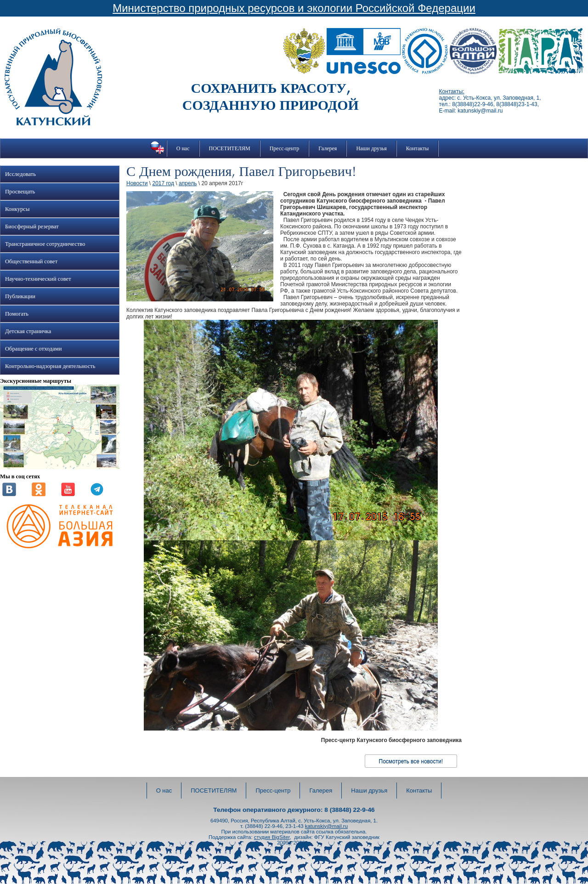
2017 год (163, 183)
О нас (183, 148)
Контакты (418, 148)
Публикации (20, 296)
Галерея (328, 148)
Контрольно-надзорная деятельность (50, 366)
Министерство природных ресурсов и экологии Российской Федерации (294, 8)
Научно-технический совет (38, 279)
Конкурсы (17, 209)
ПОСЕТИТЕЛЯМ (230, 148)
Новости (137, 183)
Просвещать (20, 192)
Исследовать (20, 174)
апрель (188, 183)
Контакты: (452, 91)
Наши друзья (371, 148)
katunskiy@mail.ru (326, 826)
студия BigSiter (272, 837)
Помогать (17, 314)
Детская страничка (28, 331)
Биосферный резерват (32, 227)
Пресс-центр (285, 148)
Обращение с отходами (33, 349)
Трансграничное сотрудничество (45, 244)
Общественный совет (31, 261)
